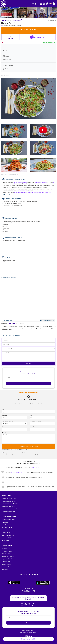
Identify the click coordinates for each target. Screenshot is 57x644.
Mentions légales (6, 554)
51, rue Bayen (6, 25)
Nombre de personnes (35, 421)
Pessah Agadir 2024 (7, 538)
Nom (3, 409)
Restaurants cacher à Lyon (9, 506)
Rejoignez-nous (6, 562)
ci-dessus (45, 482)
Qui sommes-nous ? (7, 551)
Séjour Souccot (6, 525)
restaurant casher (23, 191)
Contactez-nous (6, 549)
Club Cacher (5, 522)
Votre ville (4, 427)
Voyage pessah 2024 (7, 530)
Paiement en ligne (6, 567)
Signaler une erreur (7, 564)
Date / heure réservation (8, 421)
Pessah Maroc (5, 541)
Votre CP (32, 427)
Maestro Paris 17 (35, 467)
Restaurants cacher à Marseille (10, 509)
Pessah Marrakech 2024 (8, 535)
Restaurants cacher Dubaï (8, 512)
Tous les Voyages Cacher (8, 520)
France (19, 25)
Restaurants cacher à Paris (9, 501)
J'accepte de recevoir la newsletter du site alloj (16, 453)
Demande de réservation (29, 446)
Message (4, 433)
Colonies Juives (6, 533)
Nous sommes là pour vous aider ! (28, 632)
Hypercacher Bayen (41, 182)
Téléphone (5, 415)
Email (31, 415)
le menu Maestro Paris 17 (18, 472)
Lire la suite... (7, 194)
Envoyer (29, 363)
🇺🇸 (50, 3)
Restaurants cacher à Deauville (10, 504)
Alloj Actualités (5, 569)
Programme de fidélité (7, 559)
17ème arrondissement (20, 182)
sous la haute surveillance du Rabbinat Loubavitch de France (33, 192)
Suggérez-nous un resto (8, 556)
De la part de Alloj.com (28, 32)
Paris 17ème (13, 25)
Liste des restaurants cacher (9, 499)
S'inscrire (29, 383)
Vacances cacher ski (7, 527)
